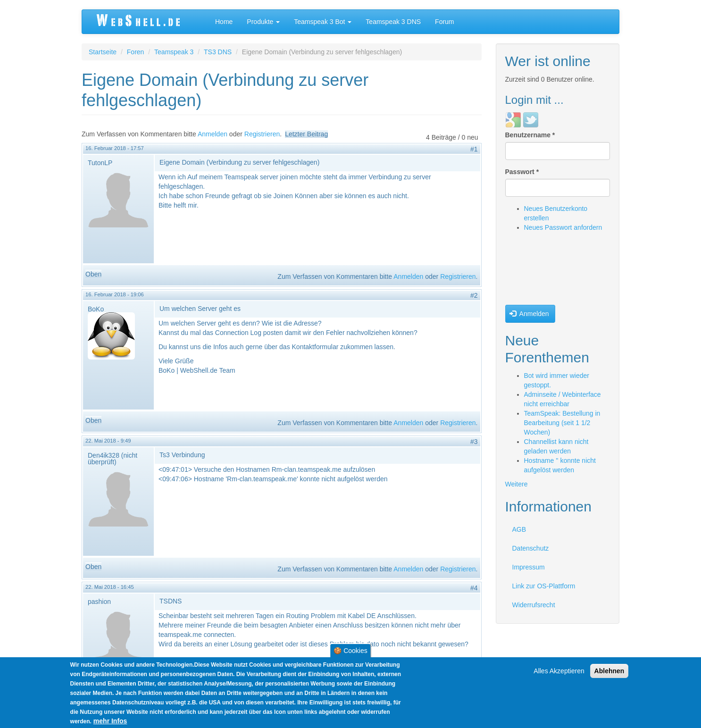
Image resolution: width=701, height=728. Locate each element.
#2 (474, 295)
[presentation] (544, 271)
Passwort (522, 172)
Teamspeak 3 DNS (393, 22)
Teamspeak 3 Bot (323, 22)
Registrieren (262, 134)
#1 (474, 149)
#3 (474, 442)
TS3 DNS (218, 52)
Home (224, 22)
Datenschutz (531, 548)
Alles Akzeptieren (559, 672)
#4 (474, 588)
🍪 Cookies (350, 652)
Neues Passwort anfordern (563, 227)
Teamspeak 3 (174, 52)
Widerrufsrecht (534, 605)
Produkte (263, 22)
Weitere (517, 484)
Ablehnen (609, 672)
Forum (444, 22)
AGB (519, 529)
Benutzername (530, 135)
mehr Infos (110, 722)
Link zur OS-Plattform (544, 586)
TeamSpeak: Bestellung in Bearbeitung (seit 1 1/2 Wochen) (562, 423)
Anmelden (213, 134)
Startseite (103, 52)
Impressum (529, 567)
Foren (136, 52)
